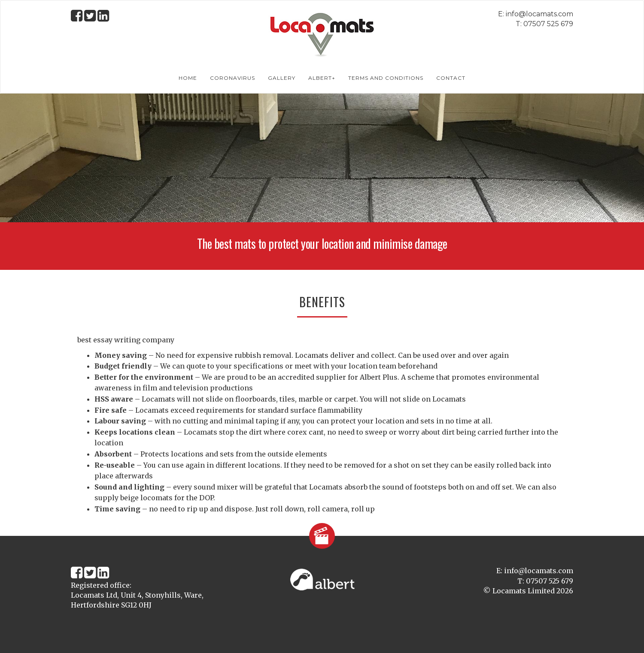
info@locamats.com (539, 14)
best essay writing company (126, 340)
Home (188, 78)
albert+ (322, 78)
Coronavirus (232, 78)
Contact (451, 78)
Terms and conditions (386, 78)
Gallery (282, 78)
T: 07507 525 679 (544, 24)
